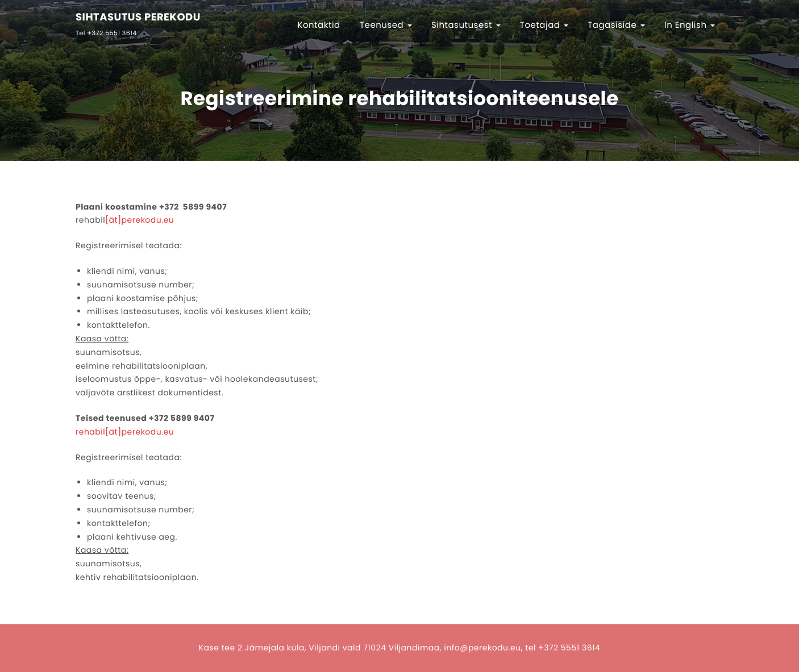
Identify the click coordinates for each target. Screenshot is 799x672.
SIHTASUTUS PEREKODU (138, 18)
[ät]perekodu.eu (140, 220)
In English (690, 25)
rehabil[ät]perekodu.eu (125, 432)
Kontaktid (319, 25)
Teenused (386, 25)
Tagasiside (616, 25)
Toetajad (544, 25)
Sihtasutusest (466, 25)
